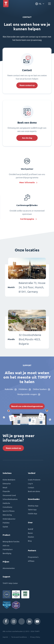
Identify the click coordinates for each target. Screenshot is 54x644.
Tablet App (32, 509)
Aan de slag (27, 138)
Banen (30, 533)
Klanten (31, 537)
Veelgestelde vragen (27, 394)
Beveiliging (7, 553)
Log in (30, 483)
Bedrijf (31, 529)
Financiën (6, 491)
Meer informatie (27, 182)
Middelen (23, 389)
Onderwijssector (9, 519)
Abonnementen (9, 568)
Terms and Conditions (19, 637)
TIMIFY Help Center (10, 583)
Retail (5, 487)
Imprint (5, 637)
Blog (30, 541)
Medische (6, 503)
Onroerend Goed (9, 495)
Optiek (5, 527)
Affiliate (31, 561)
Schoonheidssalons (10, 499)
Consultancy (7, 507)
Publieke (6, 523)
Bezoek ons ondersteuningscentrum (27, 406)
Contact (31, 487)
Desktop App (33, 506)
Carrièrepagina (27, 219)
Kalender (9, 389)
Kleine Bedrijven (9, 480)
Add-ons (6, 545)
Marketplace (8, 549)
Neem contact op (27, 85)
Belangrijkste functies (11, 541)
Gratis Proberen (34, 480)
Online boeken (40, 389)
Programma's (33, 557)
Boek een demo (34, 491)
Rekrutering (7, 515)
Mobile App (33, 513)
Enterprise (7, 483)
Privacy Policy (35, 637)
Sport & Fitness (9, 511)
